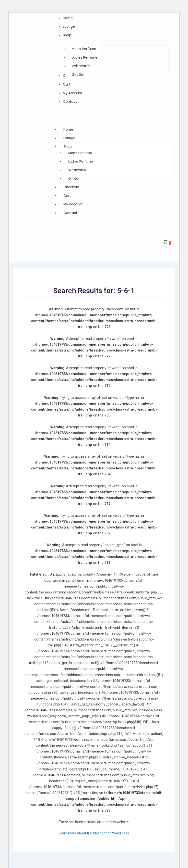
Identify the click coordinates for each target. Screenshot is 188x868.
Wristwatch (77, 168)
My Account (74, 201)
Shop (72, 144)
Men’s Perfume (80, 150)
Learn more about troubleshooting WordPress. (94, 830)
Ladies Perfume (81, 159)
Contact (71, 210)
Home (69, 128)
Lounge (70, 136)
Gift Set (74, 176)
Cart (67, 193)
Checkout (72, 185)
